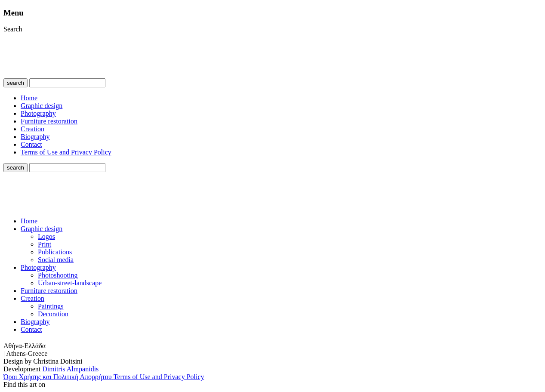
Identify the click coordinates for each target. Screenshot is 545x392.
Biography (35, 137)
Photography (38, 113)
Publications (55, 252)
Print (45, 244)
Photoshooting (58, 275)
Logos (46, 236)
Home (29, 98)
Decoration (53, 314)
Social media (56, 260)
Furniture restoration (49, 121)
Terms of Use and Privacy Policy (66, 152)
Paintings (51, 306)
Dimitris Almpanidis (70, 369)
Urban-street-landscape (70, 283)
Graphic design (42, 106)
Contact (31, 144)
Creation (32, 129)
